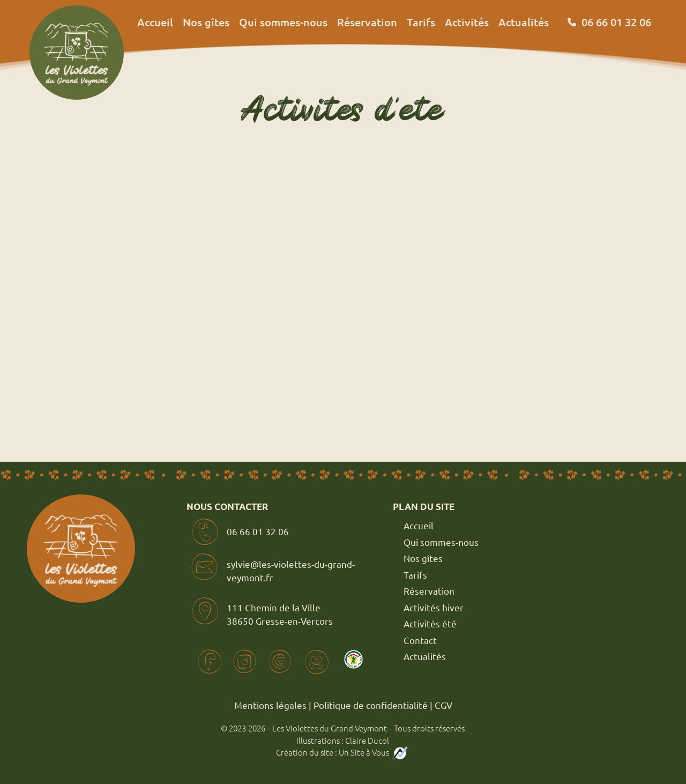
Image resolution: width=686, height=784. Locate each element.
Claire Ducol (367, 740)
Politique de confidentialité (371, 705)
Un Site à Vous (374, 752)
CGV (443, 705)
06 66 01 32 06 (258, 531)
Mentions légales (270, 705)
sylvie (238, 564)
